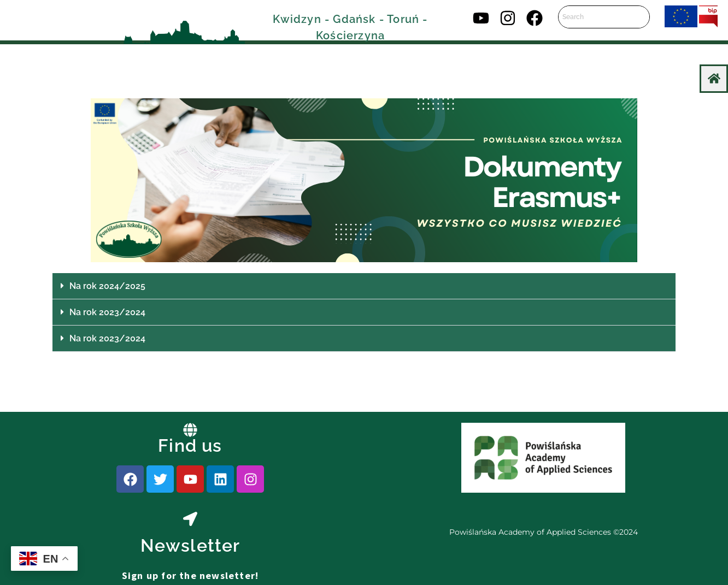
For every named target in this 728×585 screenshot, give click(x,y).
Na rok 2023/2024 (107, 312)
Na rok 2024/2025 (107, 286)
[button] (364, 286)
